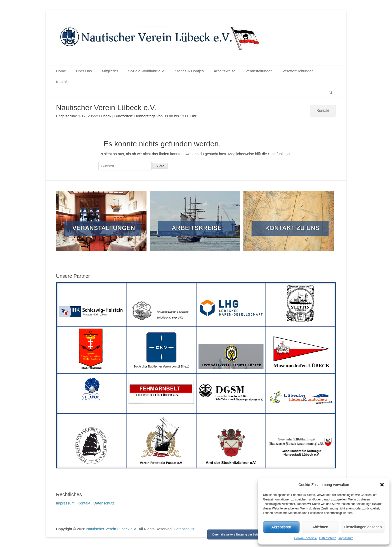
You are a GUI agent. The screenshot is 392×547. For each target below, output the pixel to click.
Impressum (346, 538)
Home (61, 71)
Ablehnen (320, 527)
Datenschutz (328, 538)
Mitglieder (110, 71)
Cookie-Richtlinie (305, 538)
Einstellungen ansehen (363, 527)
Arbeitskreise (225, 71)
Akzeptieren (281, 527)
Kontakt (62, 82)
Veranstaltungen (259, 71)
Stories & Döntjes (189, 71)
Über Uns (84, 71)
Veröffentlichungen (298, 71)
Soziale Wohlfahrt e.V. (146, 71)
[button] (382, 485)
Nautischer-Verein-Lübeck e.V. (111, 529)
